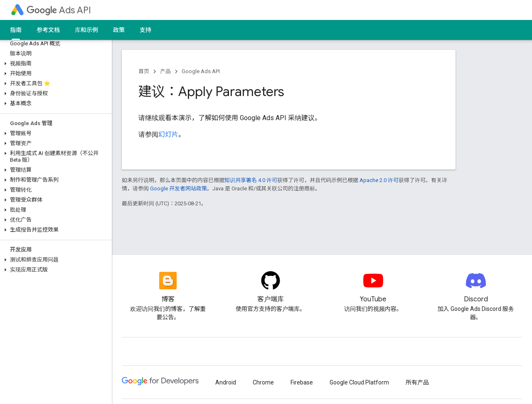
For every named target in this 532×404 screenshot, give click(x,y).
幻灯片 (168, 134)
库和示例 (86, 30)
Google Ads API (201, 71)
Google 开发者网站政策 (179, 188)
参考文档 (48, 30)
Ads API (59, 10)
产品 (165, 71)
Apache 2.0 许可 (379, 180)
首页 (144, 71)
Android (226, 382)
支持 (145, 30)
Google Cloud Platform (359, 382)
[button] (54, 64)
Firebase (302, 382)
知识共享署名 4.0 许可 (251, 180)
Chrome (263, 382)
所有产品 (417, 382)
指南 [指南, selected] (16, 30)
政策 (119, 30)
